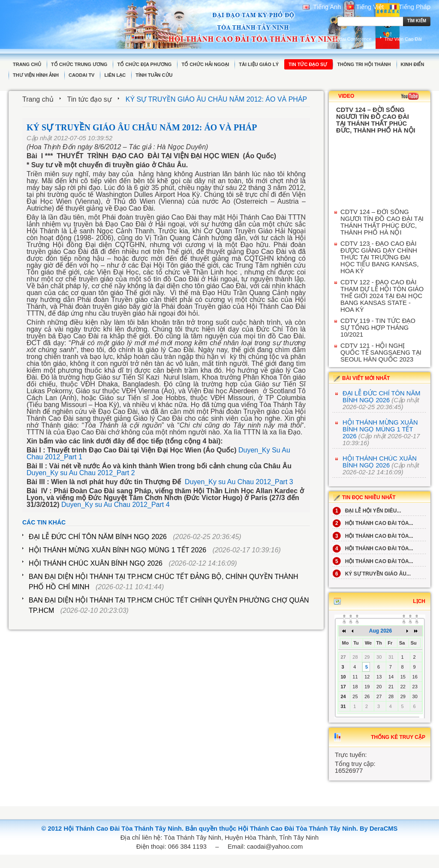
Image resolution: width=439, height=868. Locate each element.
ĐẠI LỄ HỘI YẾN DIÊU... (367, 511)
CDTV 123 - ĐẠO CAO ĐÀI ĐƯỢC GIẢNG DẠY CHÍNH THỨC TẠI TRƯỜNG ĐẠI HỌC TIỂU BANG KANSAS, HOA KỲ (380, 257)
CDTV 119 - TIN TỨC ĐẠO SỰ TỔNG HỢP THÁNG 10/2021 (378, 328)
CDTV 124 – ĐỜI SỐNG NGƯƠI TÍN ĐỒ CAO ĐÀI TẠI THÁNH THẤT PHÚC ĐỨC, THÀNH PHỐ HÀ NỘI (382, 222)
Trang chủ (38, 99)
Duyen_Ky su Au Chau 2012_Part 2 (81, 473)
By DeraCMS (379, 829)
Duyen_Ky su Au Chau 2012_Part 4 (116, 505)
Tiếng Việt (365, 7)
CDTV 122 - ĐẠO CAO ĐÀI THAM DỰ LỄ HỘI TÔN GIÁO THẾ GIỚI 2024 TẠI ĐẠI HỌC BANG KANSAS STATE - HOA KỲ (382, 296)
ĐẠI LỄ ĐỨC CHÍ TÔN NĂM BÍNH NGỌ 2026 (98, 537)
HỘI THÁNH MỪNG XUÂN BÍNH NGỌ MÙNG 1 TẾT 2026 (117, 550)
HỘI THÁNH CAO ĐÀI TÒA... (373, 523)
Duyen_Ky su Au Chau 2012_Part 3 (239, 482)
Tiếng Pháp (410, 7)
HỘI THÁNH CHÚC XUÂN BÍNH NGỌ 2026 (96, 563)
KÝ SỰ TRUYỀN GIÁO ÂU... (372, 574)
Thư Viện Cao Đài (403, 39)
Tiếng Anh (322, 7)
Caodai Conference (351, 39)
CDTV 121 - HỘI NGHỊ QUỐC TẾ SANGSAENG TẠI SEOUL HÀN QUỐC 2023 (381, 353)
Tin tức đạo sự (90, 99)
